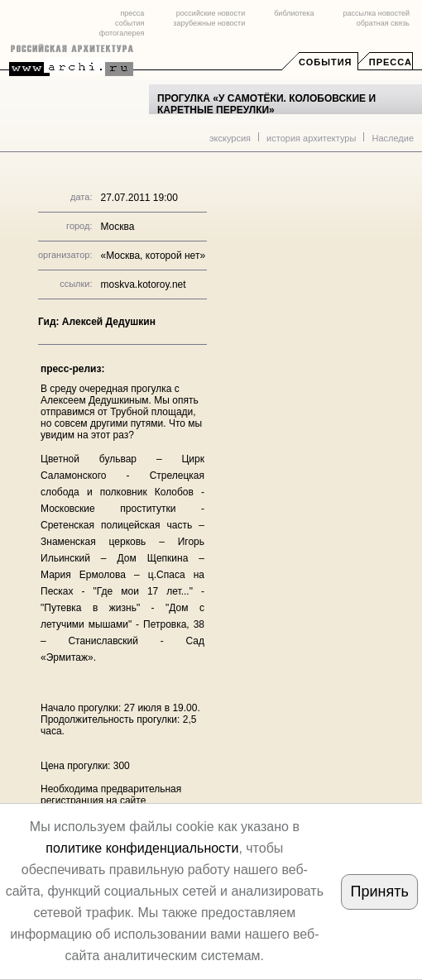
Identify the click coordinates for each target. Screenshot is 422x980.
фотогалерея (122, 33)
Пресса (391, 62)
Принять (380, 892)
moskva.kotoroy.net (143, 284)
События (325, 62)
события (129, 23)
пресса (132, 13)
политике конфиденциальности (142, 848)
